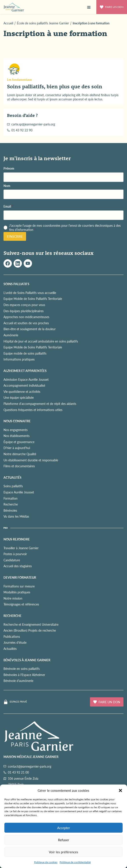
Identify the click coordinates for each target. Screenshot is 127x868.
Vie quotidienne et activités (22, 391)
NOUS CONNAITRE (17, 421)
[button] (120, 790)
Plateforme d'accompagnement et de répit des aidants (40, 404)
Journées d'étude (15, 642)
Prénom (9, 168)
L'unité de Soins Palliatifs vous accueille (30, 293)
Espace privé (18, 702)
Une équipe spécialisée (19, 397)
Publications (12, 636)
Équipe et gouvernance (19, 442)
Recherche (11, 504)
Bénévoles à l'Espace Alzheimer (24, 675)
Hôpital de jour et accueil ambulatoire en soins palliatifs (41, 341)
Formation (11, 498)
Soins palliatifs (13, 486)
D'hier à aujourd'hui (17, 448)
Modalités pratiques (17, 592)
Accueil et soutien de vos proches (26, 323)
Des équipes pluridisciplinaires (24, 311)
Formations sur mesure (19, 586)
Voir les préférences (63, 852)
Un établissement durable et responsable (31, 460)
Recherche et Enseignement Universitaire (31, 624)
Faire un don (112, 7)
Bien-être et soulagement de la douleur (30, 329)
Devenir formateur (20, 577)
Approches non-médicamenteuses (26, 317)
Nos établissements (17, 436)
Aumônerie (11, 335)
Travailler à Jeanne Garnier (21, 548)
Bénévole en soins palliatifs (22, 669)
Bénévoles (10, 510)
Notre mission (13, 598)
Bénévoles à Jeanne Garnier (27, 660)
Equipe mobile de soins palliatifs (25, 353)
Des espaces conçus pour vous (24, 305)
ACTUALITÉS (12, 477)
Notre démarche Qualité (20, 454)
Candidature (12, 560)
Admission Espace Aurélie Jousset (26, 379)
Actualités (10, 649)
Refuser (64, 840)
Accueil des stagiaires (18, 566)
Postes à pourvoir (15, 554)
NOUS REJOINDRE (17, 539)
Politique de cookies (46, 862)
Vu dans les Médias (16, 516)
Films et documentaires (19, 466)
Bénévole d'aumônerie (18, 681)
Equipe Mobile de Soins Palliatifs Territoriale (33, 299)
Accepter (64, 828)
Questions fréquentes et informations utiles (33, 410)
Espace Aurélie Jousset (19, 492)
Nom (7, 186)
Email (8, 206)
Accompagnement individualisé (24, 385)
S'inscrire (15, 236)
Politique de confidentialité (75, 862)
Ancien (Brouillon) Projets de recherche (30, 630)
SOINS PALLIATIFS (16, 284)
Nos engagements (16, 430)
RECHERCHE (12, 616)
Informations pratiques (19, 359)
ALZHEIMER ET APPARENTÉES (25, 371)
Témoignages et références (21, 604)
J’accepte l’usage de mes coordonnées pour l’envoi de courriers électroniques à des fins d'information (65, 228)
